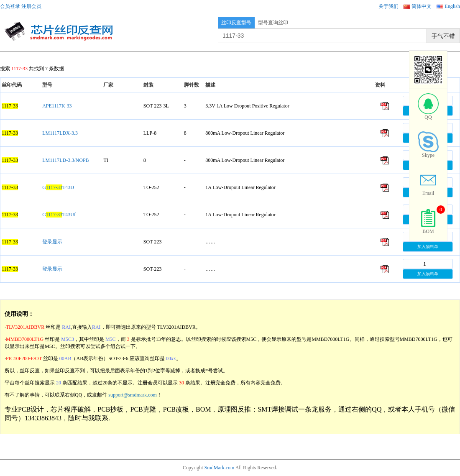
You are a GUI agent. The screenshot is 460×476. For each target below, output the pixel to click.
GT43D (58, 187)
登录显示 (52, 242)
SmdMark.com (220, 468)
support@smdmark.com (132, 395)
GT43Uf (59, 215)
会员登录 (10, 6)
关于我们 (388, 6)
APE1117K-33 (57, 106)
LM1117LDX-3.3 (60, 133)
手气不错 (443, 36)
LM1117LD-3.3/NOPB (65, 160)
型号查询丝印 (273, 23)
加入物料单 (428, 247)
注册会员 (31, 6)
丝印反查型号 (236, 23)
